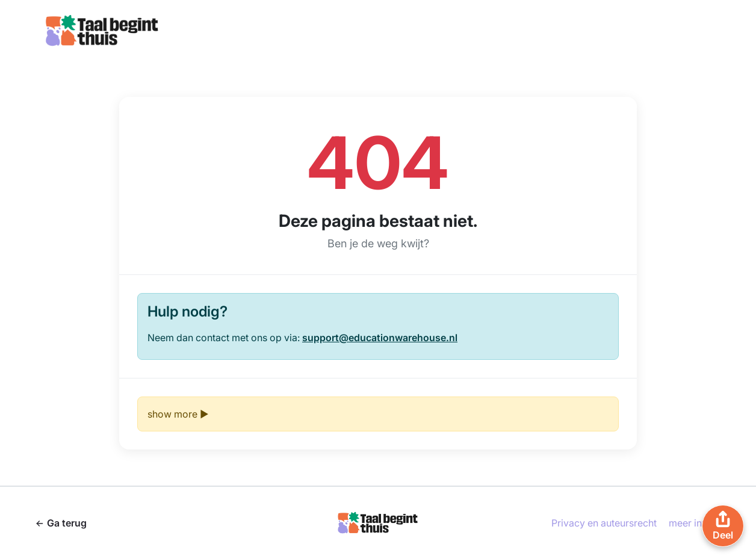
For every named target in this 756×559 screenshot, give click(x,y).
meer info (690, 523)
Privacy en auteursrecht (604, 523)
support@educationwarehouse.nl (380, 338)
